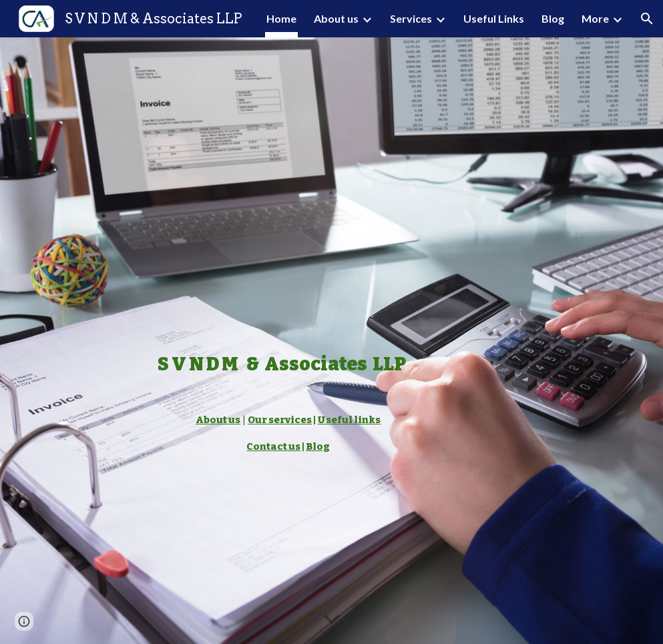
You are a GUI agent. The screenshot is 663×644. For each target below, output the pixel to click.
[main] (282, 341)
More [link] (595, 18)
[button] (647, 19)
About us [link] (336, 18)
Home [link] (281, 18)
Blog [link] (553, 18)
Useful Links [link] (494, 18)
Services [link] (411, 18)
